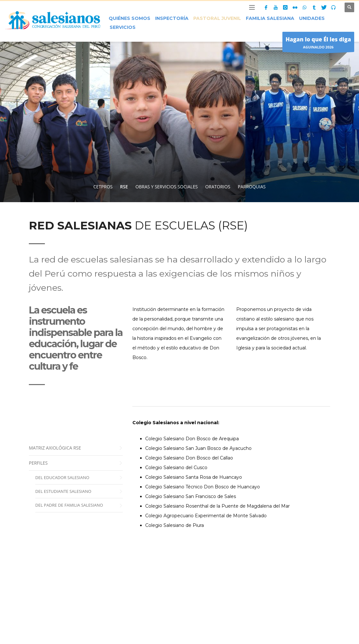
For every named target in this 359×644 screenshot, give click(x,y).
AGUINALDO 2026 (318, 43)
